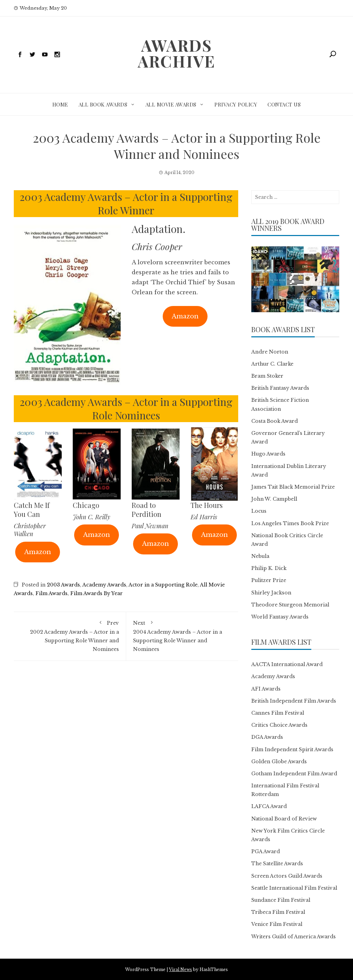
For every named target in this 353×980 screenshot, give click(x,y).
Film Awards (52, 593)
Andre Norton (270, 352)
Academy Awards (104, 585)
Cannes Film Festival (278, 713)
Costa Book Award (275, 421)
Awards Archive (176, 53)
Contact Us (284, 104)
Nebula (260, 556)
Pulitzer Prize (269, 580)
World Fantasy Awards (280, 617)
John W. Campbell (274, 499)
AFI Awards (266, 689)
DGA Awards (267, 737)
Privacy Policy (236, 104)
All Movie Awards (171, 104)
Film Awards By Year (97, 593)
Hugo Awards (268, 454)
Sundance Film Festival (281, 900)
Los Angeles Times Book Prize (290, 523)
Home (60, 104)
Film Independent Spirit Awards (292, 749)
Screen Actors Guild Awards (287, 876)
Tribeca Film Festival (278, 912)
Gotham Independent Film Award (294, 774)
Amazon (185, 316)
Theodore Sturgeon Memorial (290, 605)
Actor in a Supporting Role (163, 585)
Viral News (180, 969)
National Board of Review (284, 819)
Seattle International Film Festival (294, 888)
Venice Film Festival (277, 924)
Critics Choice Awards (279, 725)
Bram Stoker (267, 376)
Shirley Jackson (271, 593)
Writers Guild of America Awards (294, 937)
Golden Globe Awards (279, 762)
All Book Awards (103, 104)
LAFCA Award (269, 806)
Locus (259, 511)
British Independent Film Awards (294, 701)
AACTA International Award (287, 664)
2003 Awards (63, 585)
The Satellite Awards (277, 864)
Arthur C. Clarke (272, 364)
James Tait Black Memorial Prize (293, 487)
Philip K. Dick (269, 568)
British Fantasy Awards (280, 388)
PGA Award (266, 851)
